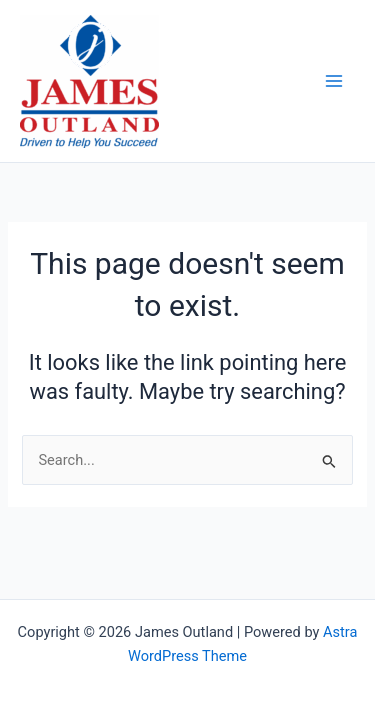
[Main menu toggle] (334, 81)
